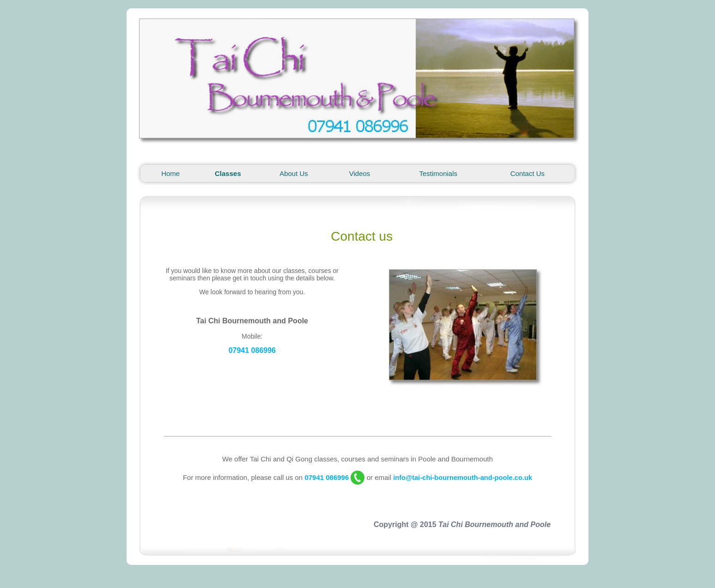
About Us (294, 173)
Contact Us (527, 173)
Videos (360, 173)
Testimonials (439, 173)
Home (170, 173)
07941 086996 (252, 350)
